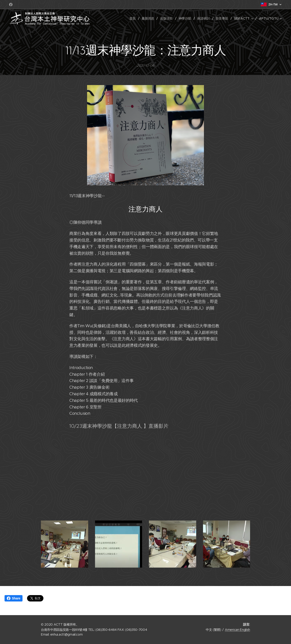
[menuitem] (133, 18)
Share (14, 598)
